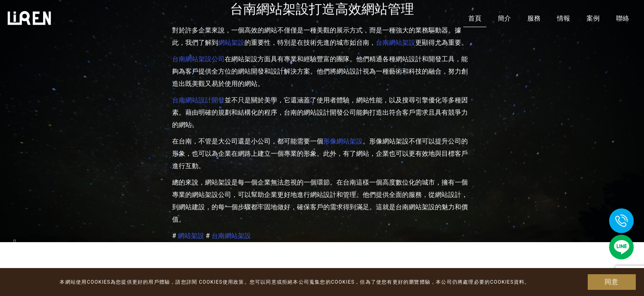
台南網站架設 (396, 43)
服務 (534, 18)
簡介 (504, 18)
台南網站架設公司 (198, 59)
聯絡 (623, 18)
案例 (593, 18)
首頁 (475, 18)
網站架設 (231, 43)
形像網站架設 (343, 141)
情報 (563, 18)
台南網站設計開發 (198, 100)
